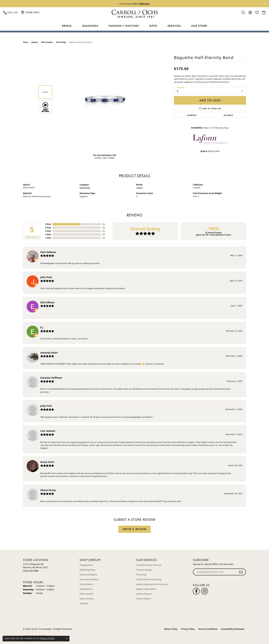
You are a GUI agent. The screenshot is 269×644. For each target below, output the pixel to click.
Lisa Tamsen (48, 431)
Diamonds (90, 26)
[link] (10, 12)
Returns (228, 115)
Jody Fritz (46, 406)
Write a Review (134, 529)
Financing (141, 575)
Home (26, 42)
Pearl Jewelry (86, 584)
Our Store (199, 26)
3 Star (48, 231)
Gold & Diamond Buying (149, 579)
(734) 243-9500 (105, 158)
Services (174, 26)
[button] (243, 12)
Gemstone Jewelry (89, 579)
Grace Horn (47, 462)
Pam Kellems (48, 252)
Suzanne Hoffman (51, 378)
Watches (84, 603)
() (104, 224)
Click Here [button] (144, 4)
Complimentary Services (149, 565)
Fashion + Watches (124, 26)
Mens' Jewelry (87, 599)
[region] (105, 99)
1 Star (48, 238)
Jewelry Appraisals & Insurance (152, 584)
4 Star (48, 228)
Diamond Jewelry (88, 575)
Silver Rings (61, 42)
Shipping (192, 115)
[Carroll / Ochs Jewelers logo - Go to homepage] (135, 14)
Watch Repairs (144, 599)
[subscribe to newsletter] (241, 572)
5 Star (48, 224)
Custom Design (144, 570)
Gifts (153, 26)
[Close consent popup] (67, 639)
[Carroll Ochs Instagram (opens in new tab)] (204, 591)
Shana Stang (48, 490)
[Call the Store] (31, 571)
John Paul (46, 277)
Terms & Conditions (208, 629)
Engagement (86, 565)
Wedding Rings (87, 570)
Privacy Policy (188, 629)
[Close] (265, 4)
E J (42, 327)
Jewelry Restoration (146, 589)
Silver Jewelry (47, 42)
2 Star (48, 234)
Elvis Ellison (47, 302)
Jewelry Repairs (144, 594)
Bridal (67, 26)
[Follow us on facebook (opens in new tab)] (196, 591)
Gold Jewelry (86, 589)
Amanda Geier (49, 353)
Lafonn (139, 188)
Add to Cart (210, 100)
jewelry (35, 42)
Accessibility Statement (233, 629)
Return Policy (171, 629)
